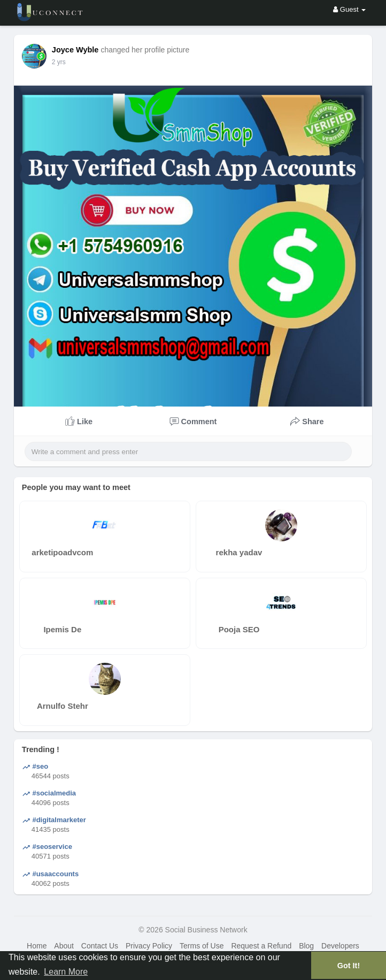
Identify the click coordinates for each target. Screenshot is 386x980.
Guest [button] (349, 9)
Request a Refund (261, 946)
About (64, 946)
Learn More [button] (66, 972)
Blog (306, 946)
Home (37, 946)
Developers (340, 946)
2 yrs (59, 62)
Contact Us (100, 946)
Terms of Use (202, 946)
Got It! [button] (349, 966)
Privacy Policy (149, 946)
